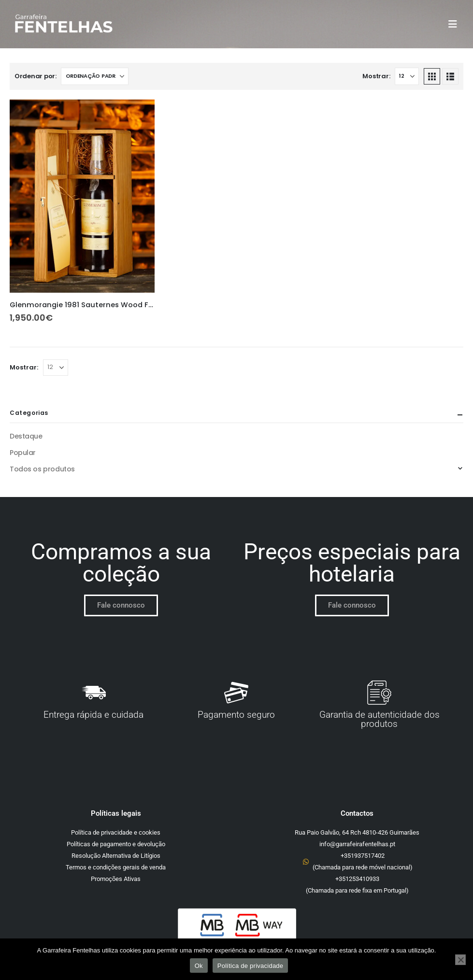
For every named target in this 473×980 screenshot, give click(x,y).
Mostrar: (376, 76)
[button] (456, 24)
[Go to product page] (82, 196)
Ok (199, 966)
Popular (23, 453)
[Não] (460, 960)
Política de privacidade (251, 966)
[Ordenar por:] (95, 76)
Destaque (26, 436)
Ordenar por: (36, 76)
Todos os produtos (42, 469)
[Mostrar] (407, 76)
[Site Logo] (63, 24)
